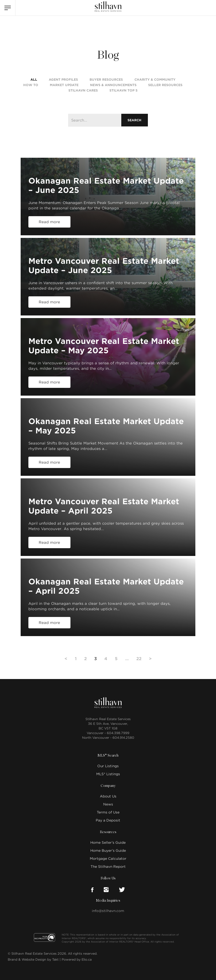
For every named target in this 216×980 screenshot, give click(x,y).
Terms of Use (108, 812)
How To (31, 85)
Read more (49, 222)
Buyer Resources (106, 80)
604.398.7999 (118, 733)
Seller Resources (165, 85)
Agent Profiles (63, 80)
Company (108, 786)
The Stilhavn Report (108, 867)
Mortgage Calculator (108, 859)
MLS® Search (108, 756)
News (108, 804)
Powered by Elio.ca (77, 959)
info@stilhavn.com (108, 911)
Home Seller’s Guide (108, 843)
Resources (108, 832)
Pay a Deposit (108, 820)
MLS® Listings (108, 774)
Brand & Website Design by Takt (33, 959)
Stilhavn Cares (83, 90)
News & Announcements (113, 85)
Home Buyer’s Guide (108, 851)
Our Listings (108, 766)
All (34, 80)
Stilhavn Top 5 (123, 90)
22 (139, 659)
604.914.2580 (123, 738)
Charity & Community (155, 80)
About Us (108, 796)
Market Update (64, 85)
